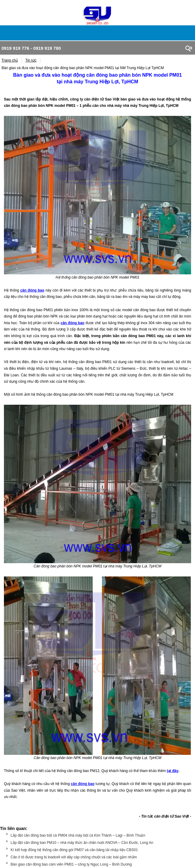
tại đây (173, 771)
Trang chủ (10, 60)
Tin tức (31, 60)
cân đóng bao (83, 784)
